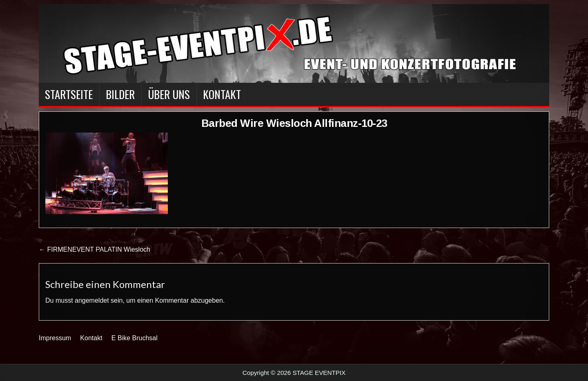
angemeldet (92, 300)
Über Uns (169, 94)
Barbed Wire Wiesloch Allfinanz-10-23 (294, 123)
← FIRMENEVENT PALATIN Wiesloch (95, 249)
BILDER (120, 94)
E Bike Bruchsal (135, 338)
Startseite (69, 94)
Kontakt (222, 94)
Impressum (55, 338)
